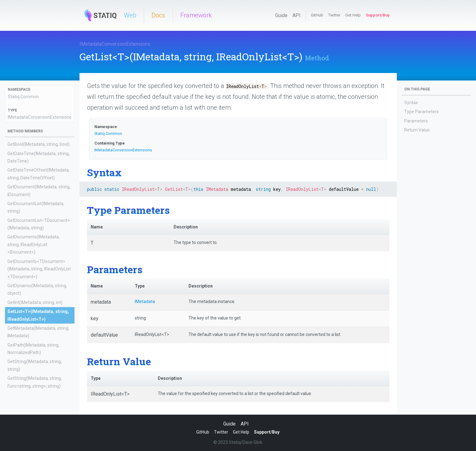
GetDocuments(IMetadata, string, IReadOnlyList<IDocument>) (34, 244)
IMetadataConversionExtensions (115, 44)
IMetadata (145, 301)
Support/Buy (378, 15)
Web (130, 15)
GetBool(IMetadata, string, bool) (39, 144)
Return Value (417, 130)
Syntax (411, 103)
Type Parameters (422, 112)
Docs (158, 15)
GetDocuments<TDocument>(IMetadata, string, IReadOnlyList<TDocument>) (39, 269)
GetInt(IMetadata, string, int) (35, 302)
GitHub (317, 15)
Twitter (334, 15)
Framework (196, 15)
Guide (281, 15)
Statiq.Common (23, 97)
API (297, 15)
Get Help (353, 15)
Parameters (416, 121)
